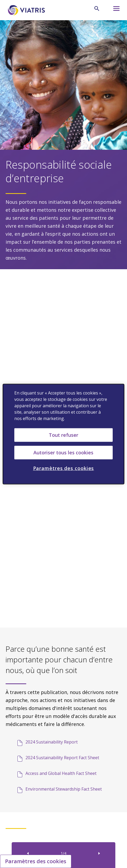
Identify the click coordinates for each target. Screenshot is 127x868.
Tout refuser (63, 435)
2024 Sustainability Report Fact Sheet (62, 758)
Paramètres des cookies (36, 861)
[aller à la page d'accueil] (27, 10)
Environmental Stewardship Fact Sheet (64, 789)
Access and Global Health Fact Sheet (61, 773)
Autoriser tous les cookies (63, 452)
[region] (63, 434)
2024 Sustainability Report (52, 742)
